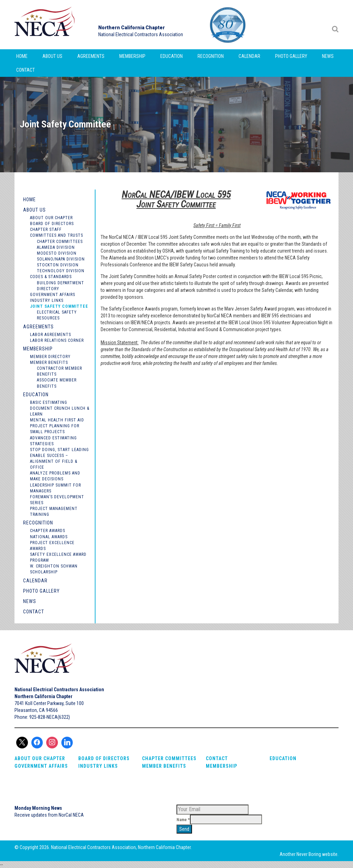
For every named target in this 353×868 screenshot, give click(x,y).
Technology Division (61, 271)
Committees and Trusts (57, 235)
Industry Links (47, 300)
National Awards (49, 537)
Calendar (249, 56)
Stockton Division (58, 265)
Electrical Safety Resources (57, 315)
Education (172, 56)
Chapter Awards (48, 531)
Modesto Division (57, 253)
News (328, 56)
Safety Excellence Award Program (58, 557)
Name (183, 820)
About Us (52, 56)
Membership (132, 56)
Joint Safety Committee (59, 306)
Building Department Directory (60, 286)
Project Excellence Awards (52, 546)
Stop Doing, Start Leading (59, 450)
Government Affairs (53, 295)
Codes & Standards (51, 277)
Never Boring (309, 854)
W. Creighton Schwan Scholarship (54, 569)
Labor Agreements (51, 335)
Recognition (211, 56)
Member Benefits (49, 362)
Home (22, 56)
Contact (26, 70)
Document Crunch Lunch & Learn (60, 411)
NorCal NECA (46, 25)
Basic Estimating (49, 402)
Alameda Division (56, 247)
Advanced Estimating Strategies (53, 441)
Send (184, 829)
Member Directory (50, 357)
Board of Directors (52, 224)
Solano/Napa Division (61, 259)
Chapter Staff (46, 229)
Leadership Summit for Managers (56, 488)
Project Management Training (54, 512)
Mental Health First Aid (57, 420)
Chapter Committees (60, 242)
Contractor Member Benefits (59, 371)
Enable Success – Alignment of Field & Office (54, 461)
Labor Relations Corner (57, 340)
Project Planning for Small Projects (55, 429)
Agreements (91, 56)
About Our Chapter (51, 218)
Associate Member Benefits (57, 383)
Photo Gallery (291, 56)
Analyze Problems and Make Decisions (55, 476)
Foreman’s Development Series (57, 500)
